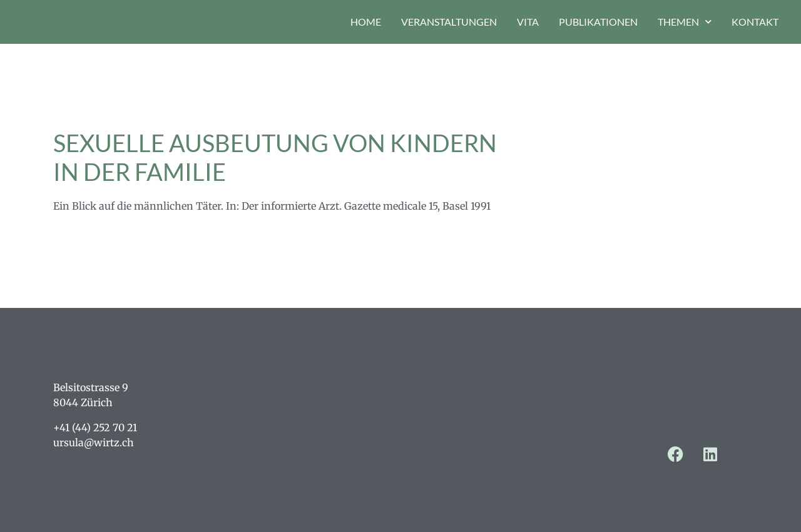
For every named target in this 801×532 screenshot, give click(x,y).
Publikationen (598, 22)
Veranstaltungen (449, 22)
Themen (685, 22)
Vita (528, 22)
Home (366, 22)
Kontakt (755, 22)
